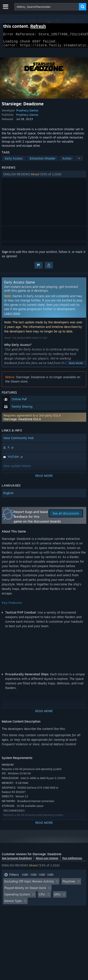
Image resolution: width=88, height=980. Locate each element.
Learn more (12, 316)
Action (67, 161)
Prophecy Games (27, 113)
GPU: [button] (58, 897)
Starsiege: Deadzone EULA (22, 422)
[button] (44, 177)
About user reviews (47, 861)
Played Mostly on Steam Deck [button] (25, 890)
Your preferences (72, 861)
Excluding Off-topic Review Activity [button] (29, 884)
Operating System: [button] (17, 897)
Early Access (14, 161)
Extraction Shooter (42, 161)
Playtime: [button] (69, 884)
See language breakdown (17, 861)
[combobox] (47, 7)
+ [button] (79, 161)
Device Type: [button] (13, 903)
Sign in (7, 254)
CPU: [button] (42, 897)
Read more (76, 366)
